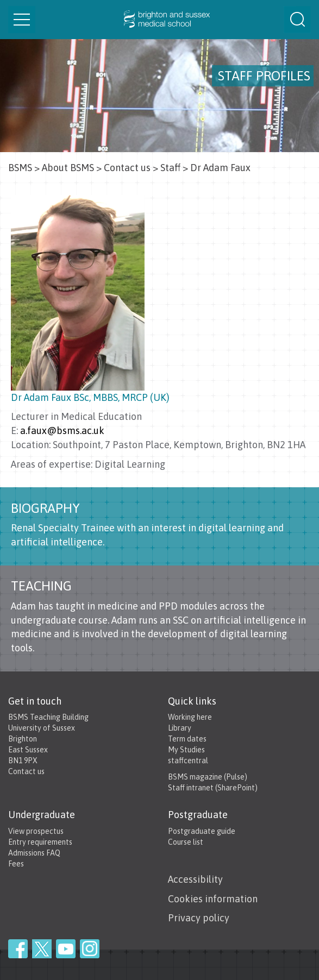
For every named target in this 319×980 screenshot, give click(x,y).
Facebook (18, 949)
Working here (190, 717)
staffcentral (188, 761)
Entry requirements (40, 842)
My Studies (186, 750)
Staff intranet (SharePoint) (213, 788)
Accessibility (195, 879)
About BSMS (68, 168)
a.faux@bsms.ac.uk (62, 431)
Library (180, 728)
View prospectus (36, 831)
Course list (186, 842)
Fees (16, 864)
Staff (170, 168)
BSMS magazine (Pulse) (208, 777)
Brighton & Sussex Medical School (159, 20)
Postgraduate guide (202, 831)
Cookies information (213, 899)
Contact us (127, 168)
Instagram (90, 949)
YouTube (66, 949)
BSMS (20, 168)
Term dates (187, 739)
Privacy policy (199, 918)
